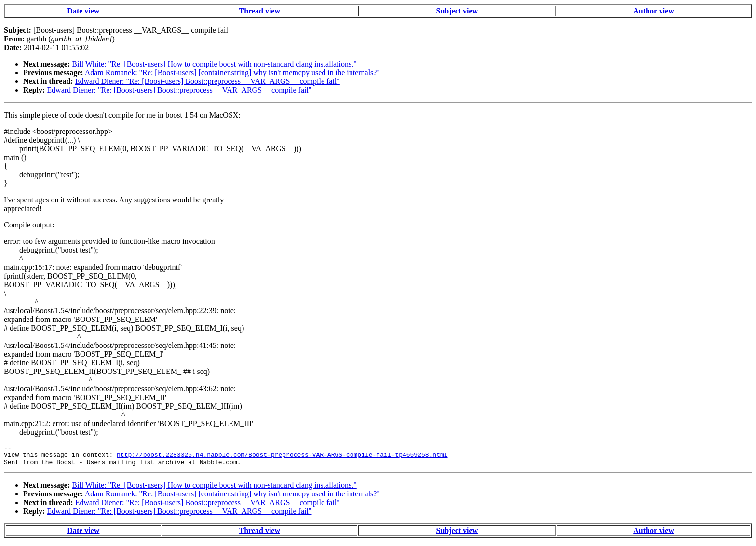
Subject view (457, 11)
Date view (83, 11)
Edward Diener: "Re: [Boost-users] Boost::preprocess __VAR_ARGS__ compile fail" (208, 81)
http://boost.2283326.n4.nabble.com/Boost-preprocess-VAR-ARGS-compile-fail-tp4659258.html (282, 457)
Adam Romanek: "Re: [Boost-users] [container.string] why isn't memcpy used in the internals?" (232, 73)
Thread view (260, 11)
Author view (654, 11)
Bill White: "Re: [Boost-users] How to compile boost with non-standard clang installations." (214, 64)
